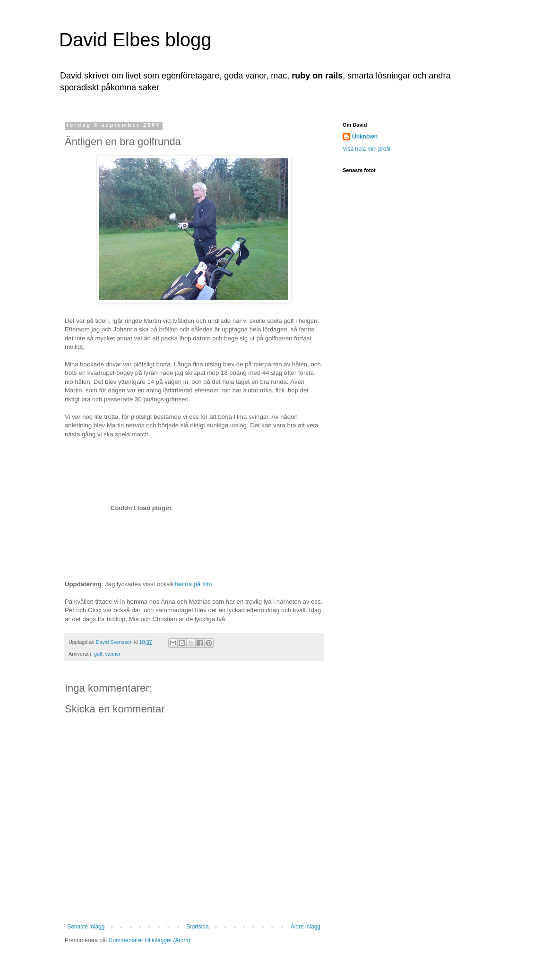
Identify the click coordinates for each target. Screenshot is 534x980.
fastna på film (193, 584)
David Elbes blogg (135, 40)
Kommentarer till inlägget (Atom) (149, 940)
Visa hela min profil (366, 149)
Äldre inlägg (306, 927)
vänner (113, 654)
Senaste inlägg (86, 927)
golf (98, 654)
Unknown (365, 137)
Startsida (197, 927)
